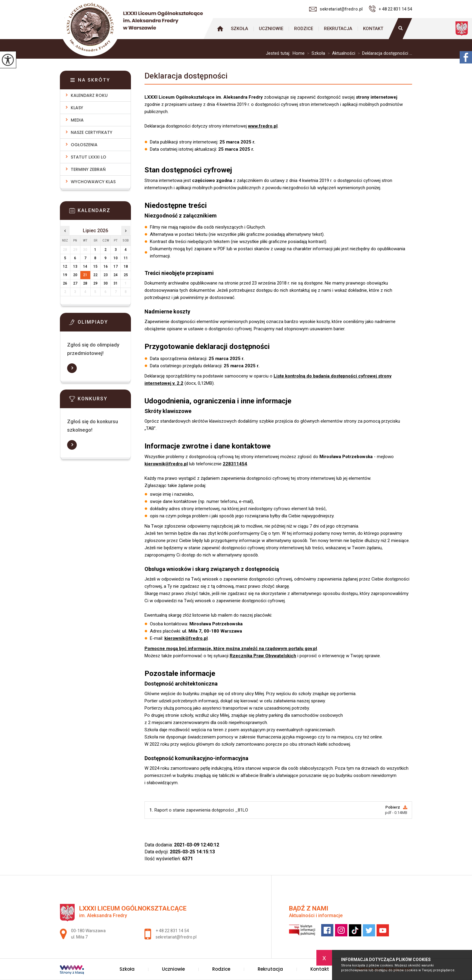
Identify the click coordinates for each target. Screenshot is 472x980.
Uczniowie (271, 29)
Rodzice (304, 29)
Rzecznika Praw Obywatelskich (263, 656)
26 (65, 283)
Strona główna (220, 29)
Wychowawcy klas (93, 182)
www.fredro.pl (263, 126)
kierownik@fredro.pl (166, 464)
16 (106, 267)
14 (85, 267)
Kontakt (373, 29)
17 (116, 267)
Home (299, 53)
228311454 (235, 464)
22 (95, 275)
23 (106, 275)
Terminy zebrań (88, 169)
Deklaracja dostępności (186, 76)
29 (95, 283)
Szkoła (239, 29)
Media (77, 120)
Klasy (77, 108)
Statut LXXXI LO (88, 157)
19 (65, 275)
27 (75, 283)
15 (95, 267)
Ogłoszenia (84, 145)
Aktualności (340, 53)
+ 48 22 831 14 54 (390, 9)
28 (85, 283)
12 (65, 267)
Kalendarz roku (89, 95)
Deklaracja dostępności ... (384, 53)
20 (75, 275)
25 (126, 275)
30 (106, 283)
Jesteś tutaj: (279, 53)
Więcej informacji (72, 368)
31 (116, 283)
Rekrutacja (338, 29)
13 (75, 267)
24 (116, 275)
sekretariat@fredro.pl (336, 9)
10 (116, 258)
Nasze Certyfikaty (92, 132)
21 (85, 275)
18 (126, 267)
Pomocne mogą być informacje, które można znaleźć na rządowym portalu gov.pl (231, 649)
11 (126, 258)
